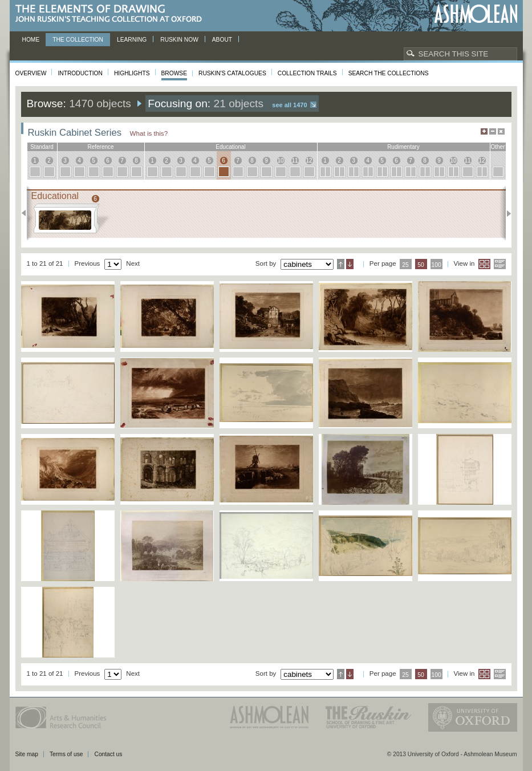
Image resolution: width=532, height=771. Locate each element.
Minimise (493, 131)
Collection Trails (307, 73)
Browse (174, 73)
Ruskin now (179, 40)
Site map (27, 754)
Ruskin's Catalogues (232, 73)
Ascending (341, 264)
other (498, 147)
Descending (350, 264)
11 (295, 161)
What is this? (149, 133)
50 (421, 265)
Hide (501, 131)
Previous (27, 213)
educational (230, 147)
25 (405, 265)
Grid (484, 264)
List (500, 264)
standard (42, 147)
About (222, 40)
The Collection (78, 40)
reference (100, 147)
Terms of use (66, 754)
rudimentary (403, 147)
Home (31, 40)
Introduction (80, 73)
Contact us (108, 754)
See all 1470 (289, 105)
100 (436, 265)
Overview (31, 73)
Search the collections (389, 73)
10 (280, 161)
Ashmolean (476, 14)
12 (309, 161)
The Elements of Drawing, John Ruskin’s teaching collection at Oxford (112, 14)
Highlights (132, 73)
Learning (132, 40)
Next (505, 213)
